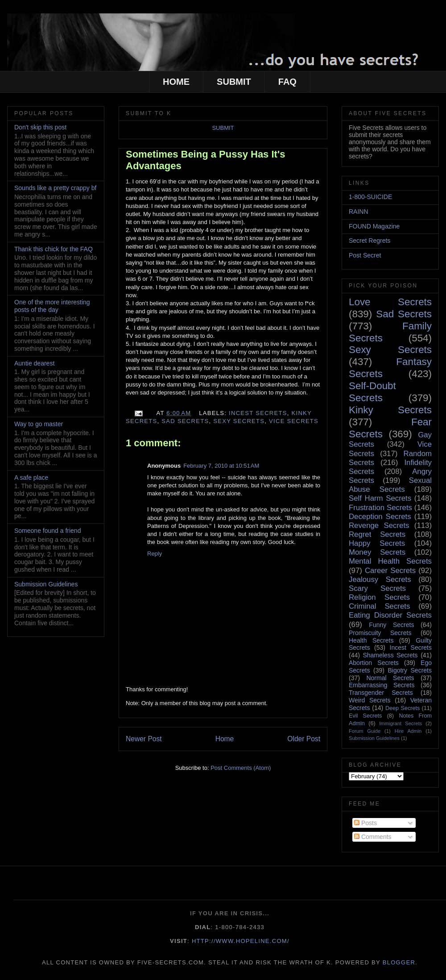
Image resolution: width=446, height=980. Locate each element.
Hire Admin (408, 731)
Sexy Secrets (239, 421)
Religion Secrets (379, 597)
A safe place (31, 478)
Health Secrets (371, 640)
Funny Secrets (391, 625)
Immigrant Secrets (401, 723)
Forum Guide (365, 731)
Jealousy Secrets (380, 579)
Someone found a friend (47, 531)
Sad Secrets (185, 421)
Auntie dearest (34, 363)
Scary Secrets (377, 588)
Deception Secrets (380, 517)
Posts (365, 823)
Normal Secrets (390, 678)
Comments (373, 837)
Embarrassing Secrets (382, 685)
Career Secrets (390, 571)
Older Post (304, 739)
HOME (176, 82)
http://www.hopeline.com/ (241, 941)
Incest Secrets (258, 413)
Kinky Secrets (390, 410)
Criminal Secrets (379, 606)
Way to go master (39, 424)
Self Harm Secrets (380, 498)
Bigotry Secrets (410, 670)
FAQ (287, 82)
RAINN (359, 212)
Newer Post (144, 739)
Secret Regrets (370, 241)
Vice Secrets (294, 421)
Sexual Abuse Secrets (390, 485)
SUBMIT (234, 82)
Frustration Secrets (380, 508)
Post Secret (365, 255)
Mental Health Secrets (390, 561)
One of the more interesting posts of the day (52, 306)
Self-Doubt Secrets (372, 392)
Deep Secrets (403, 708)
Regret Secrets (377, 534)
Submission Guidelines (46, 584)
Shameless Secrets (390, 655)
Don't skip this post (40, 127)
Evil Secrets (365, 716)
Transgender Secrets (381, 693)
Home (225, 739)
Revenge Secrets (379, 525)
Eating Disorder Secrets (390, 615)
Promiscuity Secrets (380, 633)
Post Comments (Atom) (241, 768)
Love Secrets (390, 302)
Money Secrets (377, 552)
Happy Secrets (377, 543)
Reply (155, 554)
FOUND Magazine (374, 226)
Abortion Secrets (374, 663)
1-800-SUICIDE (370, 197)
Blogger (399, 962)
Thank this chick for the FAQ (54, 249)
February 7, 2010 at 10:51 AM (221, 466)
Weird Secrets (370, 700)
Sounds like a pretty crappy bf (55, 188)
